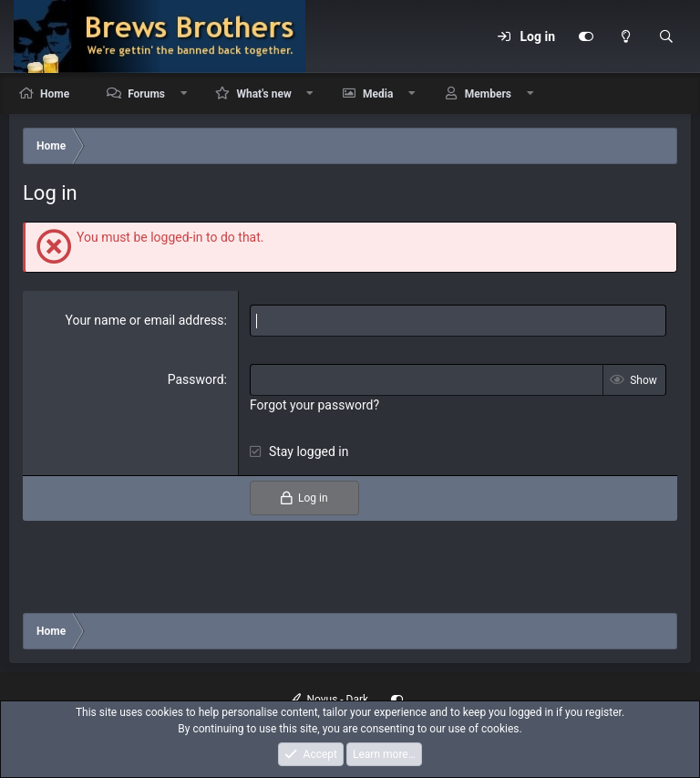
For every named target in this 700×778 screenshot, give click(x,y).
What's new (263, 94)
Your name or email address (144, 320)
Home (55, 94)
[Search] (666, 36)
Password (196, 379)
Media (378, 94)
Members (488, 94)
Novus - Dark (329, 700)
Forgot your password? (314, 405)
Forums (146, 94)
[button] (184, 93)
